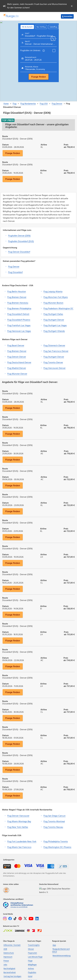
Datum (5, 145)
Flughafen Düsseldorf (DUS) (21, 241)
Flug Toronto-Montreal (54, 822)
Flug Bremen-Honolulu (18, 303)
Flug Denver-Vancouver (18, 816)
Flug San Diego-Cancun (55, 816)
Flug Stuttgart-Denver (54, 320)
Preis (66, 145)
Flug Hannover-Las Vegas (19, 331)
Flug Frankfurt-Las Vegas (19, 326)
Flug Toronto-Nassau (53, 827)
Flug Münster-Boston (53, 303)
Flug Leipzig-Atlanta (53, 292)
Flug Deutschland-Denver (19, 363)
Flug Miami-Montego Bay (19, 822)
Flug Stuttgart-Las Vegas (55, 326)
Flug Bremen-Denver (17, 297)
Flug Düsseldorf (15, 272)
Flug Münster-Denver (17, 374)
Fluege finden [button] (13, 153)
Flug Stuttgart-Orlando (54, 331)
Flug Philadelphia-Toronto (56, 842)
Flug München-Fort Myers (56, 297)
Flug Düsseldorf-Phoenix (19, 320)
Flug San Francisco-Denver (56, 351)
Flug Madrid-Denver (17, 368)
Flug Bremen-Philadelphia (19, 309)
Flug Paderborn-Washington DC (58, 309)
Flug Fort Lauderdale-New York (22, 842)
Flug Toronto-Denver (53, 363)
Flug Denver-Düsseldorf (19, 252)
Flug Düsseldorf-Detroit (18, 314)
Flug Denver (14, 267)
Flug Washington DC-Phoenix (57, 847)
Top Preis (8, 120)
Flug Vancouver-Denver (55, 368)
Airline (44, 145)
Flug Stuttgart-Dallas (53, 314)
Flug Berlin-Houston (17, 292)
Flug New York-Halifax (18, 827)
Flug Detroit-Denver (17, 357)
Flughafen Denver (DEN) (19, 236)
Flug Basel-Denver (16, 346)
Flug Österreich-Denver (54, 346)
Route (5, 136)
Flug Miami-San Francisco (19, 847)
